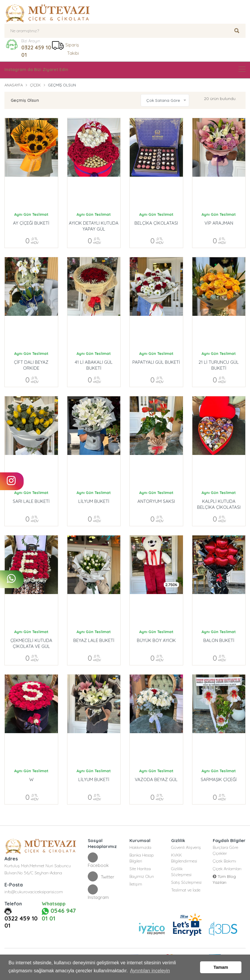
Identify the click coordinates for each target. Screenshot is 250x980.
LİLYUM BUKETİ (94, 501)
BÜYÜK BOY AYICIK (156, 640)
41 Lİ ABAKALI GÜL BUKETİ (94, 365)
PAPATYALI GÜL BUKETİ (156, 362)
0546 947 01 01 (59, 915)
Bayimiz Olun (142, 876)
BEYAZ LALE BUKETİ (94, 640)
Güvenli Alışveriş (186, 847)
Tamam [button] (221, 967)
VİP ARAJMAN (219, 223)
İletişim (136, 884)
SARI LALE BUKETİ (31, 501)
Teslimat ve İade (186, 890)
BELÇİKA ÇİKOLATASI (156, 223)
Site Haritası (140, 869)
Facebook (98, 860)
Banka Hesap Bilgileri (142, 858)
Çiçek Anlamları (227, 869)
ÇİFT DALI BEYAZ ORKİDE (31, 365)
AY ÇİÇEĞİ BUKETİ (31, 223)
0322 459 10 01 (36, 51)
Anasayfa (14, 85)
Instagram (98, 892)
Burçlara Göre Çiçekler (225, 850)
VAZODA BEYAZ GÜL (156, 779)
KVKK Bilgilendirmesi (184, 858)
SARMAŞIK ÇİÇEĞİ (219, 779)
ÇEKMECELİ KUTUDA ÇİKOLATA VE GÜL (31, 643)
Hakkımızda (140, 847)
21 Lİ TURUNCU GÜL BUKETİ (219, 365)
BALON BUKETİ (219, 640)
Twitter (101, 876)
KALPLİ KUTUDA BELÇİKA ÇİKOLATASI (219, 504)
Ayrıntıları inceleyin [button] (150, 971)
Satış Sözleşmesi (186, 882)
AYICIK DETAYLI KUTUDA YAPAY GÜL (94, 226)
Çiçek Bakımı (224, 861)
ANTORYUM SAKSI (156, 501)
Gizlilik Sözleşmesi (181, 872)
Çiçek (35, 85)
